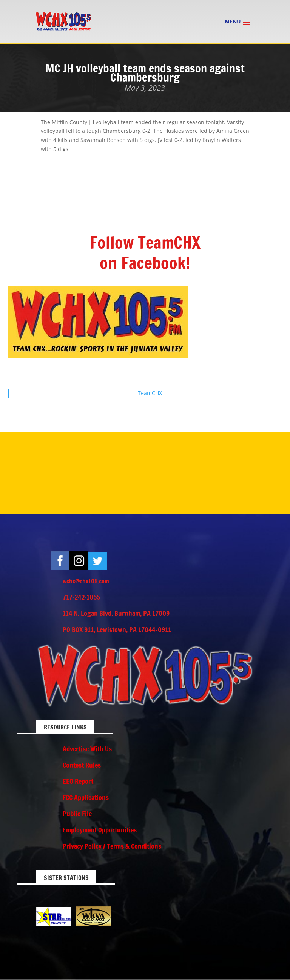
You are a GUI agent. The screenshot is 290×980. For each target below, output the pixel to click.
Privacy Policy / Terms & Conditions (112, 846)
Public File (77, 814)
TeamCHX (150, 393)
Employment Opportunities (100, 830)
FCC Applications (86, 797)
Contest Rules (82, 765)
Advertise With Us (87, 749)
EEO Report (78, 781)
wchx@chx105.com (86, 581)
